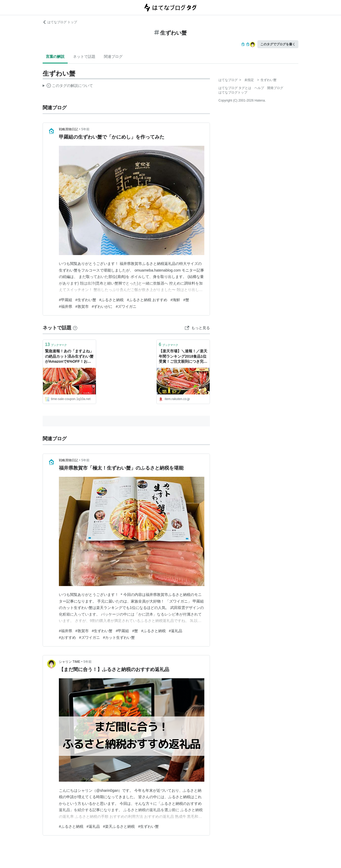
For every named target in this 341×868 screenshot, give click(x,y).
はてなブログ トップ (60, 22)
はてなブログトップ (233, 92)
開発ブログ (275, 88)
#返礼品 (176, 631)
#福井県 (66, 306)
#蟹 (186, 300)
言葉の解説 (55, 56)
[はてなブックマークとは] (75, 328)
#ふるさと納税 (112, 300)
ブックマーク (56, 344)
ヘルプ (259, 88)
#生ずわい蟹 (86, 300)
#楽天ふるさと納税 (119, 826)
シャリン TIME (70, 662)
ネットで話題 (84, 56)
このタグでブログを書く (278, 44)
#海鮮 (175, 300)
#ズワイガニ (126, 306)
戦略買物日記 (68, 129)
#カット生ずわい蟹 (119, 637)
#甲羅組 (66, 300)
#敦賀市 (82, 306)
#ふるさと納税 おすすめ (147, 300)
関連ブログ (113, 56)
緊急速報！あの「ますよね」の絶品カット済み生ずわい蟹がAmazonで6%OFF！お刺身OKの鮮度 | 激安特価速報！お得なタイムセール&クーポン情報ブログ (69, 357)
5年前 (85, 129)
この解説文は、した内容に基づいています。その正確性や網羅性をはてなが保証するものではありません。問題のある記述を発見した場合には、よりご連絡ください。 (68, 86)
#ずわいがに (102, 306)
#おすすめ (67, 637)
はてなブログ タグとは (235, 88)
